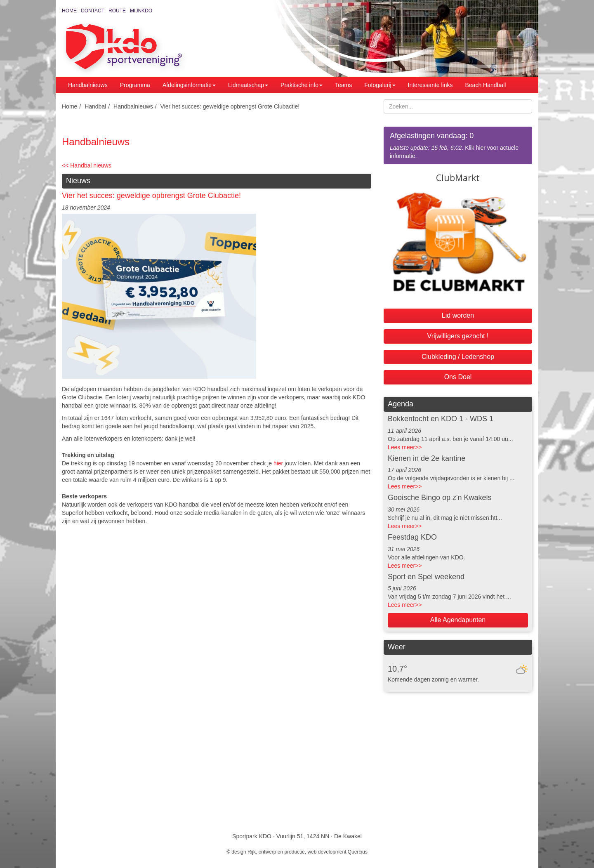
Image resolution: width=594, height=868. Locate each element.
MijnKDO (141, 11)
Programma (135, 85)
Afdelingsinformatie (189, 85)
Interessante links (430, 85)
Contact (93, 11)
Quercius (358, 852)
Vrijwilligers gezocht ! (458, 336)
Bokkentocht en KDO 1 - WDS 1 (441, 419)
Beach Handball (486, 85)
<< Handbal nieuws (87, 165)
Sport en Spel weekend (426, 577)
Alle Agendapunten (458, 620)
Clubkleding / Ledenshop (458, 357)
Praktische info (302, 85)
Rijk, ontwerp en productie (276, 852)
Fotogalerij (380, 85)
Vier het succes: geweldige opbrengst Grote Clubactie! (230, 106)
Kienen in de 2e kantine (427, 458)
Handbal (95, 106)
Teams (343, 85)
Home (69, 11)
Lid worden (458, 315)
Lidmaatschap (248, 85)
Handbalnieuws (88, 85)
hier (278, 463)
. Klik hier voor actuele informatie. (458, 145)
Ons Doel (458, 377)
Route (117, 11)
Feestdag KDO (412, 537)
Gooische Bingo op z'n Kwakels (440, 498)
